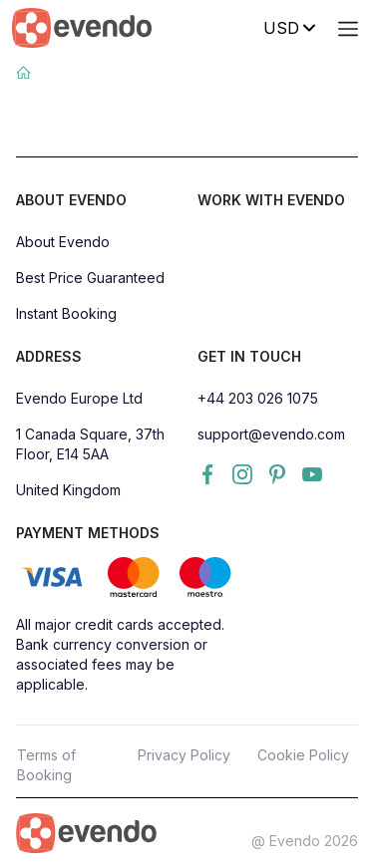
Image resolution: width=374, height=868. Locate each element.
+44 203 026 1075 (258, 398)
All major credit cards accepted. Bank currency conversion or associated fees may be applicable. (120, 654)
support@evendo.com (271, 434)
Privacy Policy (184, 755)
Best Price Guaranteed (90, 278)
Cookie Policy (303, 755)
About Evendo (63, 242)
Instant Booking (66, 313)
